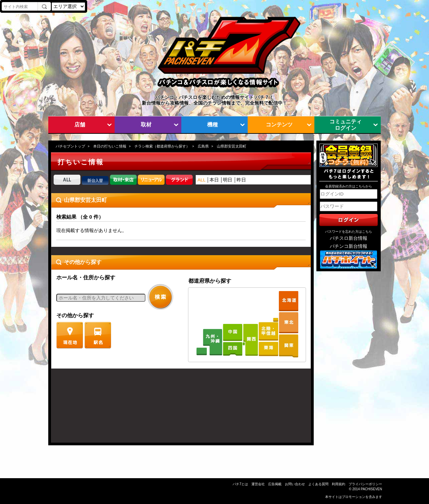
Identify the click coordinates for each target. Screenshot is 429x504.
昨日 (241, 180)
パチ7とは (240, 484)
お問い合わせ (295, 484)
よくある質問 (318, 484)
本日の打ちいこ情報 (110, 146)
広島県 (203, 146)
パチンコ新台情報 (349, 246)
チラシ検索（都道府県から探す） (162, 146)
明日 (228, 180)
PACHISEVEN (371, 489)
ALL (201, 180)
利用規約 (339, 484)
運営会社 (258, 484)
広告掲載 (275, 484)
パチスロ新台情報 (349, 238)
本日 (214, 180)
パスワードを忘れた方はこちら (349, 232)
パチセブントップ (70, 146)
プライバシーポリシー (365, 484)
